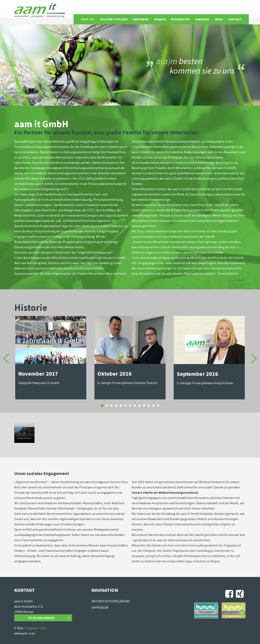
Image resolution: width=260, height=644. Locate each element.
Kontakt (235, 19)
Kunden (160, 19)
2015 (130, 406)
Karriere (202, 19)
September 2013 (139, 406)
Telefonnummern (48, 618)
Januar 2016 (111, 406)
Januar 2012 (149, 406)
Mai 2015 (121, 406)
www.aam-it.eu (24, 633)
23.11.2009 (158, 406)
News (219, 19)
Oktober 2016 (102, 406)
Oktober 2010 (153, 406)
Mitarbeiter (180, 19)
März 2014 (135, 406)
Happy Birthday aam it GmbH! (39, 383)
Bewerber (141, 19)
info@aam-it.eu (35, 628)
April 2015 (125, 406)
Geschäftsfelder (114, 19)
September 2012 (144, 406)
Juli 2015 (116, 406)
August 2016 (107, 406)
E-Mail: (19, 628)
